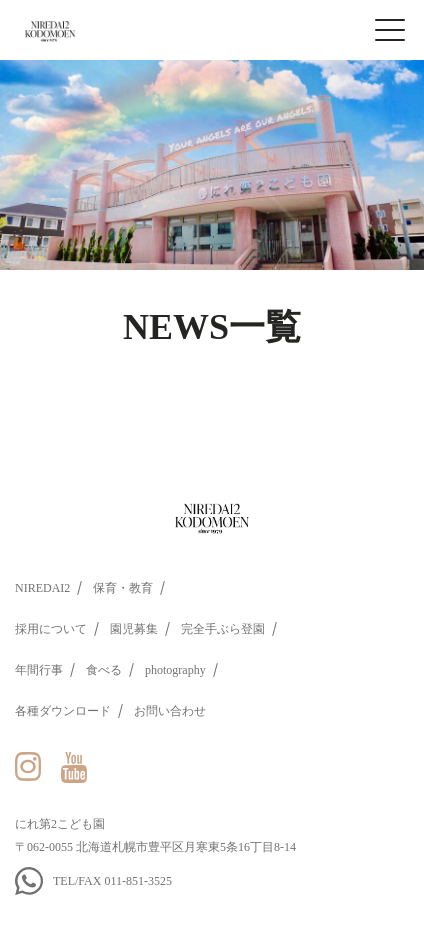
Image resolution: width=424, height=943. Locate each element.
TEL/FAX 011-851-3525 (112, 881)
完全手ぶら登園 (223, 629)
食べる (104, 670)
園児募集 (134, 629)
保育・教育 (123, 588)
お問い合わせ (170, 711)
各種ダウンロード (63, 711)
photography (175, 670)
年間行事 (39, 670)
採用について (51, 629)
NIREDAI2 (42, 588)
